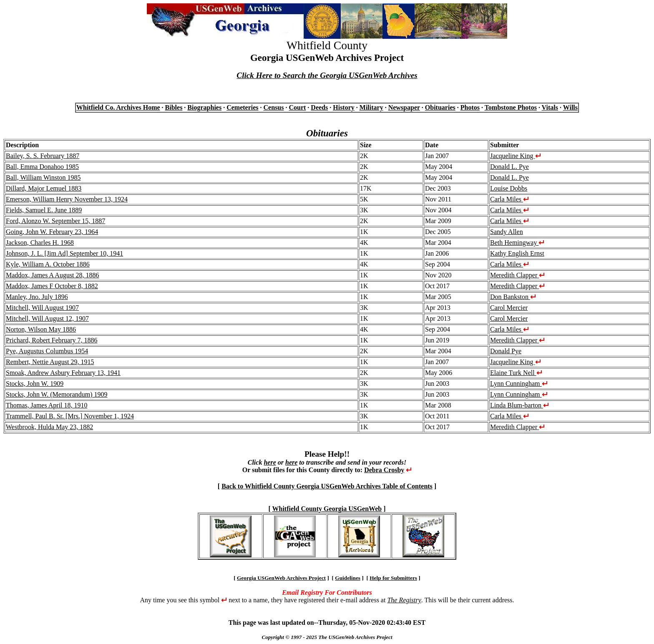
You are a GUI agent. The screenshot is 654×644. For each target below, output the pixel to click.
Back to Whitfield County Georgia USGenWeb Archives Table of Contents (327, 486)
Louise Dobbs (509, 188)
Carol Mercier (509, 308)
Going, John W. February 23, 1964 (52, 232)
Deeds (319, 107)
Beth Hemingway (517, 243)
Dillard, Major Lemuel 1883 (44, 188)
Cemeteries (242, 107)
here (270, 462)
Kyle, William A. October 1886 (48, 264)
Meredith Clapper (517, 275)
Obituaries (440, 107)
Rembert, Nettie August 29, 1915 (50, 362)
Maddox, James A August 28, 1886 (53, 275)
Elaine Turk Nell (516, 373)
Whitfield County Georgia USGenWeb (327, 509)
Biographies (204, 107)
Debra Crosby (384, 470)
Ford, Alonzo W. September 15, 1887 (55, 221)
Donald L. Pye (509, 167)
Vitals (550, 107)
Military (371, 107)
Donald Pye (506, 351)
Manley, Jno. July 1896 (37, 297)
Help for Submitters (393, 578)
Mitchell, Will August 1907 (42, 308)
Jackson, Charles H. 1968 (40, 243)
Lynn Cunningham (519, 384)
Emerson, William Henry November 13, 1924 (67, 199)
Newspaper (404, 107)
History (344, 107)
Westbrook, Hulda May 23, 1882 (49, 427)
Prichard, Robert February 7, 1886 (52, 340)
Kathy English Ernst (517, 253)
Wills (570, 107)
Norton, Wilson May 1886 (41, 329)
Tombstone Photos (511, 107)
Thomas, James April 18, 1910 (47, 405)
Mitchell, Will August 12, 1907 (47, 318)
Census (274, 107)
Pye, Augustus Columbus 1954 (47, 351)
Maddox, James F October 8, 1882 (52, 286)
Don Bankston (513, 297)
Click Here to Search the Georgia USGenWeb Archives (327, 75)
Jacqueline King (516, 156)
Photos (470, 107)
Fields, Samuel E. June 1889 (44, 210)
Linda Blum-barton (519, 405)
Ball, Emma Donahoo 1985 (42, 167)
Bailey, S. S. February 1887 (43, 156)
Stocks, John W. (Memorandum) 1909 (57, 394)
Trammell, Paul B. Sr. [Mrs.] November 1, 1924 (70, 416)
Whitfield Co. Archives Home (118, 107)
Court (297, 107)
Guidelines (348, 578)
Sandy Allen (507, 232)
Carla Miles (509, 199)
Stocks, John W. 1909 (35, 384)
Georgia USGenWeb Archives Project (281, 578)
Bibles (174, 107)
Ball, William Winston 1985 (43, 177)
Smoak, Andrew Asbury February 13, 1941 (63, 373)
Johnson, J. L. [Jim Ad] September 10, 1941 (64, 253)
